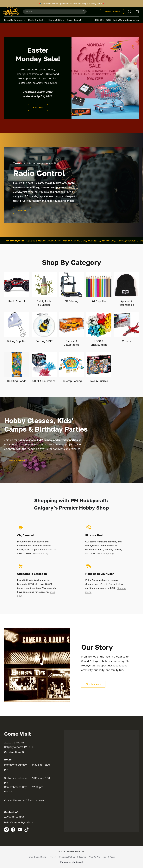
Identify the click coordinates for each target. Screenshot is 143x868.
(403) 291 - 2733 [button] (102, 20)
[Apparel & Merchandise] (126, 289)
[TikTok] (27, 830)
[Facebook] (13, 830)
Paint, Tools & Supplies (80, 20)
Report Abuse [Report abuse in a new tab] (109, 857)
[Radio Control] (17, 288)
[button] (11, 12)
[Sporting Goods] (17, 368)
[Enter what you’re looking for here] (55, 12)
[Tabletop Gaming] (71, 368)
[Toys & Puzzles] (99, 368)
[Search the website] (83, 12)
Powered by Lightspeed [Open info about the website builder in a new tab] (71, 862)
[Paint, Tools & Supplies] (44, 289)
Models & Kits (56, 20)
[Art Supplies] (99, 288)
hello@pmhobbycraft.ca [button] (126, 20)
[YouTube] (20, 830)
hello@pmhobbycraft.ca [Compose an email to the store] (19, 822)
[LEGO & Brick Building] (99, 329)
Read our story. (41, 553)
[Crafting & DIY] (44, 328)
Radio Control (37, 20)
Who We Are (94, 857)
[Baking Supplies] (17, 328)
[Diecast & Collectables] (71, 329)
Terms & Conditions (37, 857)
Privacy (52, 857)
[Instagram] (6, 830)
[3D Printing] (71, 288)
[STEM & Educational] (44, 368)
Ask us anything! (106, 553)
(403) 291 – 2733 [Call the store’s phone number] (14, 817)
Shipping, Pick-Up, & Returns (72, 857)
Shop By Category (15, 20)
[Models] (126, 328)
